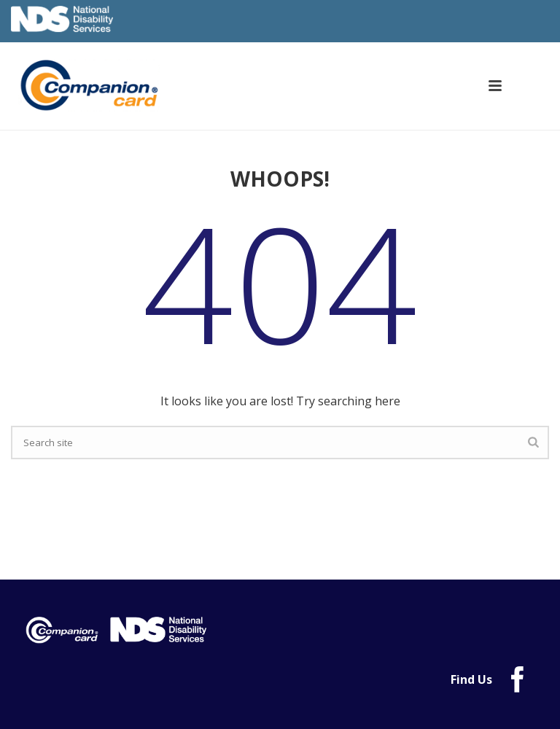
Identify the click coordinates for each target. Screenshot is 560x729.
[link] (101, 85)
